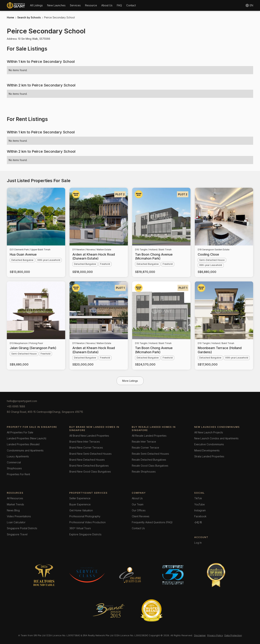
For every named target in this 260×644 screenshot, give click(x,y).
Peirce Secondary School (59, 17)
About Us (107, 5)
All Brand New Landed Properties (89, 436)
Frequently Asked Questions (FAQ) (152, 522)
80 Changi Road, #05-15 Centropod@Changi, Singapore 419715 (45, 412)
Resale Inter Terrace (144, 442)
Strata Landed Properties (209, 456)
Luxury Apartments (18, 456)
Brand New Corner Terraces (86, 448)
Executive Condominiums (209, 444)
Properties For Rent (18, 474)
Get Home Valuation (81, 510)
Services (75, 5)
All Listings (36, 5)
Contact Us (138, 528)
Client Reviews (141, 516)
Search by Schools (29, 17)
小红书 (198, 522)
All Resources (15, 498)
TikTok (198, 498)
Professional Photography (85, 516)
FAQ (119, 5)
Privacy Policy (215, 635)
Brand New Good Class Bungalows (90, 472)
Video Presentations (19, 516)
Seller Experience (80, 498)
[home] (16, 5)
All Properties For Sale (20, 432)
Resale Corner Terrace (145, 448)
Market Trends (15, 504)
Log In (198, 543)
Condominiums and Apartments (25, 450)
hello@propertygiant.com (22, 401)
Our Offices (139, 510)
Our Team (138, 504)
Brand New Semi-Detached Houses (90, 454)
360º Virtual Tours (80, 528)
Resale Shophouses (144, 472)
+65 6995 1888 (16, 406)
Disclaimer (200, 635)
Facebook (200, 516)
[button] (36, 5)
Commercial (14, 462)
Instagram (200, 510)
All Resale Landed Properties (149, 436)
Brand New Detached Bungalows (89, 466)
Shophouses (14, 468)
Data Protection (233, 635)
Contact (131, 5)
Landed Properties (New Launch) (27, 438)
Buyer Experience (80, 504)
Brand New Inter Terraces (85, 442)
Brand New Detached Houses (87, 460)
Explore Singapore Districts (85, 534)
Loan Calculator (16, 522)
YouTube (200, 504)
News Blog (13, 510)
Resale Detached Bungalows (149, 460)
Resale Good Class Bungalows (150, 466)
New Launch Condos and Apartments (216, 438)
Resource (91, 5)
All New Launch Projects (209, 432)
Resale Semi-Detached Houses (150, 454)
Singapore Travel (17, 534)
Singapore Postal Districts (22, 528)
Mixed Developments (207, 450)
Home (10, 17)
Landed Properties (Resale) (23, 444)
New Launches (56, 5)
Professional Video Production (87, 522)
